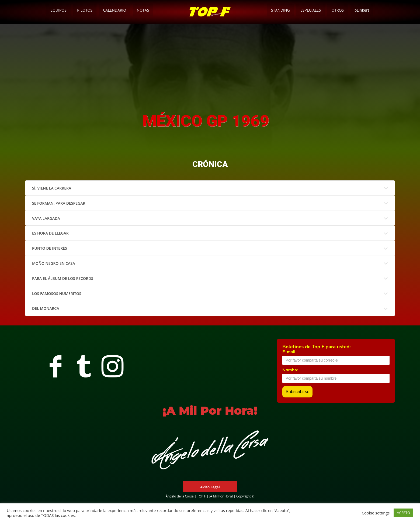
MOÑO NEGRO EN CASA (54, 263)
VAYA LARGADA (46, 218)
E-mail (289, 352)
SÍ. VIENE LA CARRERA (52, 188)
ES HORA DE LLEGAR (50, 233)
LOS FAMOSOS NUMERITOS (57, 293)
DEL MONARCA (46, 308)
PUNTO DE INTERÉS (50, 248)
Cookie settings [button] (376, 513)
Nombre (290, 370)
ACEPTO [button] (403, 513)
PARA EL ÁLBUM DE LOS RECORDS (63, 278)
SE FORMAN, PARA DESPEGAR (59, 203)
